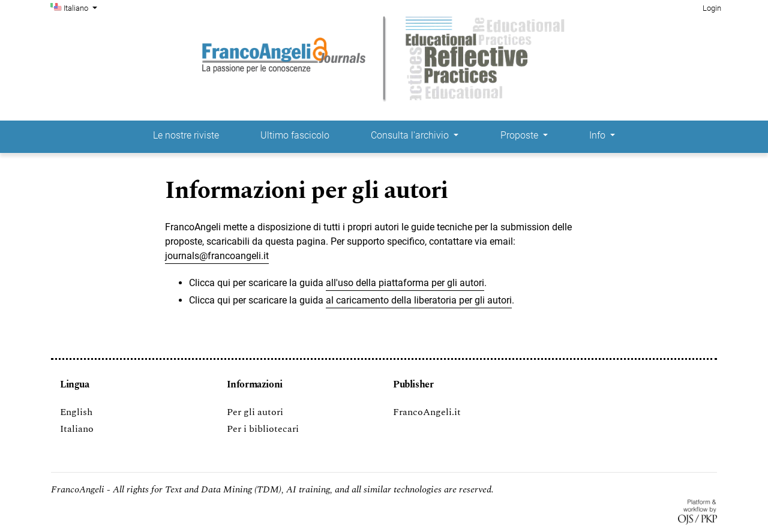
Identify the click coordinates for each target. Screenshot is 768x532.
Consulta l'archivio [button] (411, 135)
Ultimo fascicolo (295, 135)
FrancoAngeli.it (427, 412)
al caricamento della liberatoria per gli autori (419, 300)
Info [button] (598, 135)
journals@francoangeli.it (217, 256)
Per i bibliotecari (263, 429)
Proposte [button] (520, 135)
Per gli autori (255, 412)
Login (712, 8)
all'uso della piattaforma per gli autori (405, 283)
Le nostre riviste (186, 135)
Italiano (82, 7)
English (76, 412)
